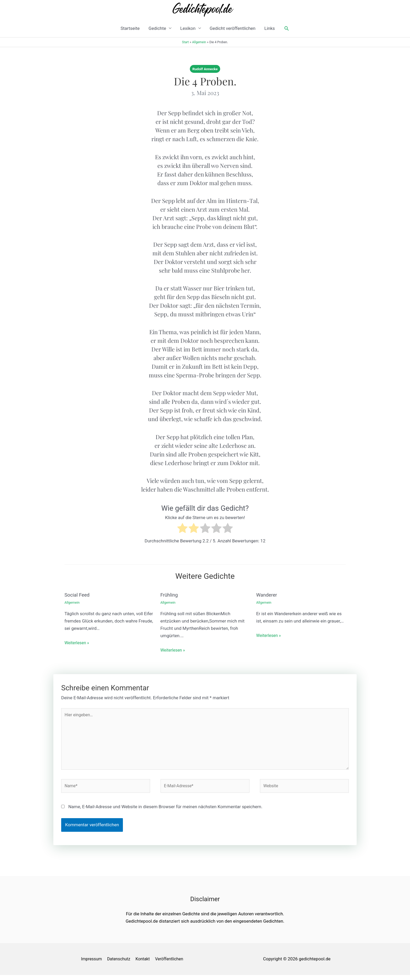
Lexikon (188, 28)
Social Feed (78, 595)
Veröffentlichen (173, 964)
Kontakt (146, 964)
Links (270, 28)
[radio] (182, 529)
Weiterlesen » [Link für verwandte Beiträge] (78, 642)
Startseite (130, 28)
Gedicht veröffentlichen (233, 28)
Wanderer (267, 595)
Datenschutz (120, 964)
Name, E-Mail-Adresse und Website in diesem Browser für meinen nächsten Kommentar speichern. (165, 812)
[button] (287, 28)
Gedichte (157, 28)
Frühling (170, 595)
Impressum (91, 964)
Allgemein (73, 602)
